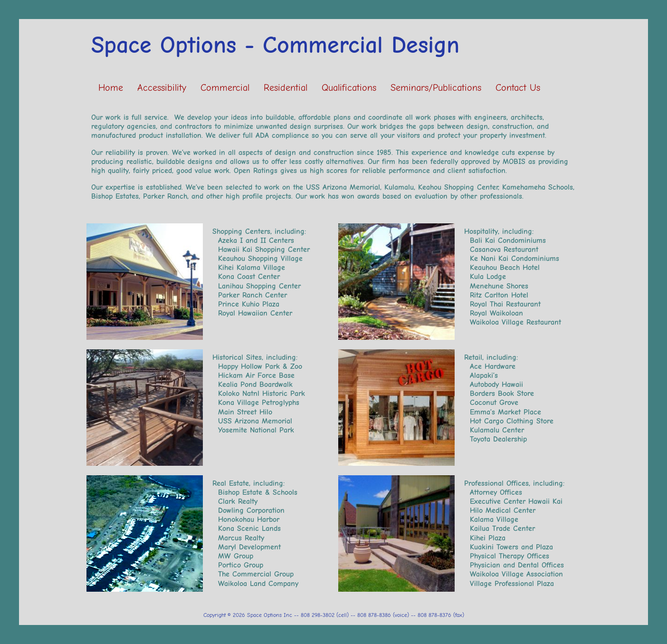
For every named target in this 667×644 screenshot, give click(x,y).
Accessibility (162, 88)
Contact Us (518, 88)
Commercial (225, 88)
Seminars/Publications (436, 88)
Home (111, 88)
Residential (286, 88)
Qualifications (349, 88)
